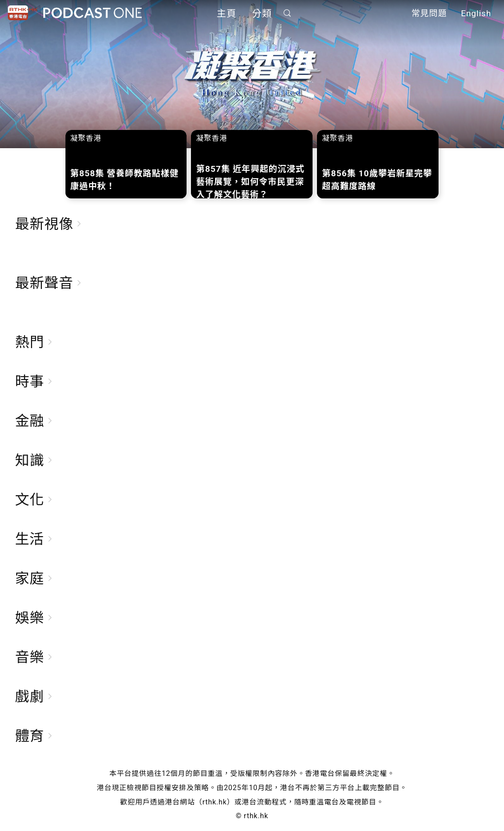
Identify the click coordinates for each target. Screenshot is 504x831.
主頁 (226, 14)
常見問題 (429, 14)
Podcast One (93, 13)
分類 (262, 14)
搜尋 (287, 13)
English (476, 14)
